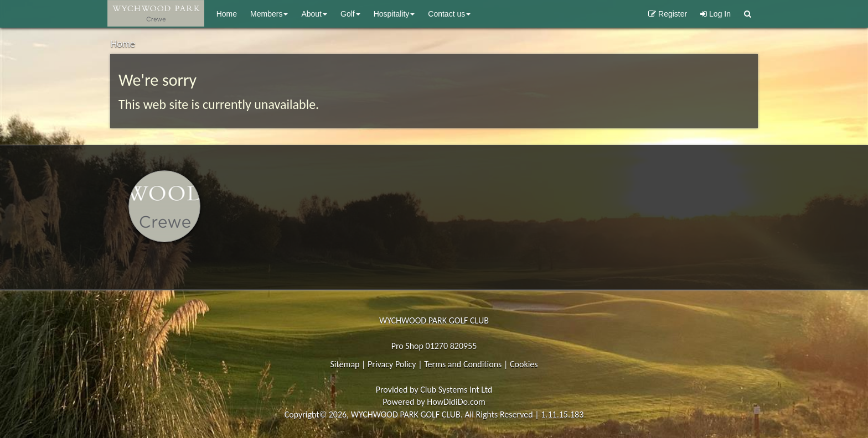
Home (227, 14)
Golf (350, 14)
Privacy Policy (392, 364)
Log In (715, 14)
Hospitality (394, 14)
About (314, 14)
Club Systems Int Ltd (456, 390)
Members (269, 14)
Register (668, 14)
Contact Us (449, 14)
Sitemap (345, 364)
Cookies (524, 364)
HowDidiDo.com (456, 402)
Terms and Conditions (463, 364)
